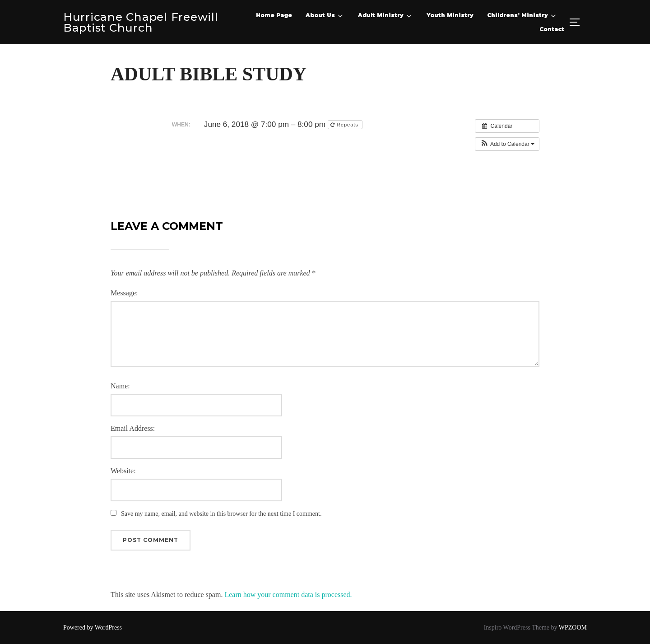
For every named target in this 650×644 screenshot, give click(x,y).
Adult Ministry (385, 16)
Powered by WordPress (93, 627)
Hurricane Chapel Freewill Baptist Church (137, 22)
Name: (120, 386)
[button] (507, 144)
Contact (552, 29)
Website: (123, 471)
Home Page (274, 15)
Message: (124, 293)
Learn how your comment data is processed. (288, 594)
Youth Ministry (450, 15)
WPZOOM (573, 627)
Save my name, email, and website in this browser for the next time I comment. (221, 514)
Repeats (345, 125)
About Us (325, 16)
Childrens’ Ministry (522, 16)
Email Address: (133, 428)
